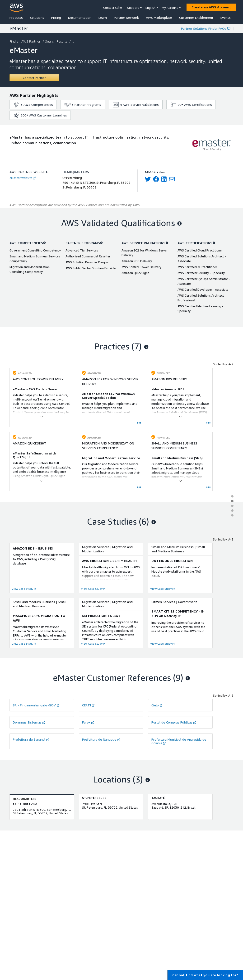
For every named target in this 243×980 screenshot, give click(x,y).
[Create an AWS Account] (211, 7)
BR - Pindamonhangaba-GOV (36, 705)
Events (226, 17)
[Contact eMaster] (34, 78)
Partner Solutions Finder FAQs (206, 28)
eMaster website (23, 178)
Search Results (57, 41)
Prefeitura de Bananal (31, 739)
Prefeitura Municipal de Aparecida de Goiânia (179, 741)
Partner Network (126, 17)
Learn (103, 17)
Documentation (80, 17)
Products (16, 17)
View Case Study (24, 589)
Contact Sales (113, 8)
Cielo (157, 705)
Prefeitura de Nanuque (101, 739)
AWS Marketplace (159, 17)
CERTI (88, 705)
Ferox (88, 722)
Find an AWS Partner (25, 41)
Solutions (37, 17)
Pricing (56, 17)
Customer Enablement (196, 17)
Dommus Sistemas (29, 722)
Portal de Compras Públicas (174, 722)
